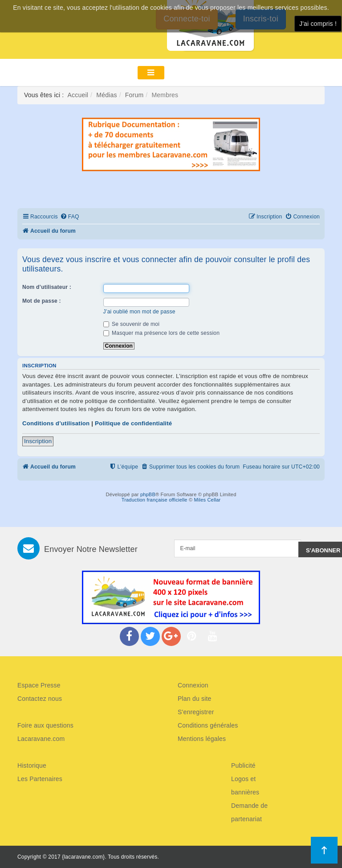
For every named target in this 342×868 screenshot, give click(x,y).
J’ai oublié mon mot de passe (139, 312)
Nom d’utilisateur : (47, 287)
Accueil (78, 95)
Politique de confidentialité (133, 423)
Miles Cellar (208, 500)
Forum (134, 95)
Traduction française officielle (155, 500)
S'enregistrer (196, 712)
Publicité (243, 765)
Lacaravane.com (41, 739)
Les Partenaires (40, 779)
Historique (32, 765)
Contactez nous (40, 699)
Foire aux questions (45, 725)
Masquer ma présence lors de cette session (162, 333)
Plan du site (195, 699)
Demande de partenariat (249, 812)
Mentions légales (202, 739)
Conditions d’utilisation (56, 423)
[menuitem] (70, 217)
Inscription (38, 441)
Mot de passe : (42, 301)
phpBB (148, 494)
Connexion (193, 685)
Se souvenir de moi (132, 324)
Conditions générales (208, 725)
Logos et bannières (245, 786)
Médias (106, 95)
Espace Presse (39, 685)
